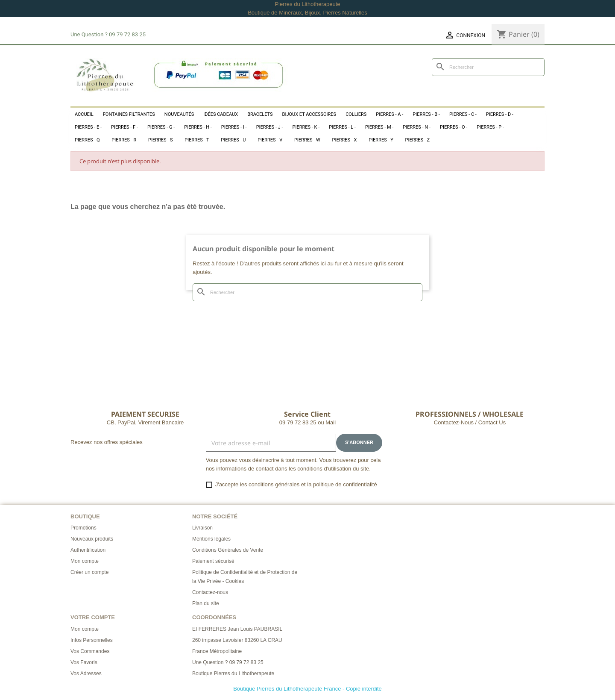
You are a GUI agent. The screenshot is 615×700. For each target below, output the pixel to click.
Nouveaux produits (92, 539)
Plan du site (206, 603)
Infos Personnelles (92, 640)
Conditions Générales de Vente (228, 550)
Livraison (202, 528)
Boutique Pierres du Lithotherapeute (233, 674)
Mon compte (85, 561)
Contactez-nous (210, 592)
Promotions (83, 528)
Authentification (88, 550)
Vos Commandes (90, 651)
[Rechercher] (488, 67)
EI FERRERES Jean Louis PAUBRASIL (237, 629)
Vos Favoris (84, 662)
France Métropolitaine (217, 651)
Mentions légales (211, 539)
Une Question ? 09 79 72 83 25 (228, 662)
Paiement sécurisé (213, 561)
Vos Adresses (86, 674)
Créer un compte (89, 572)
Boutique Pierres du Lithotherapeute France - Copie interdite (307, 689)
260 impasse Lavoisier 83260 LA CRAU (237, 640)
